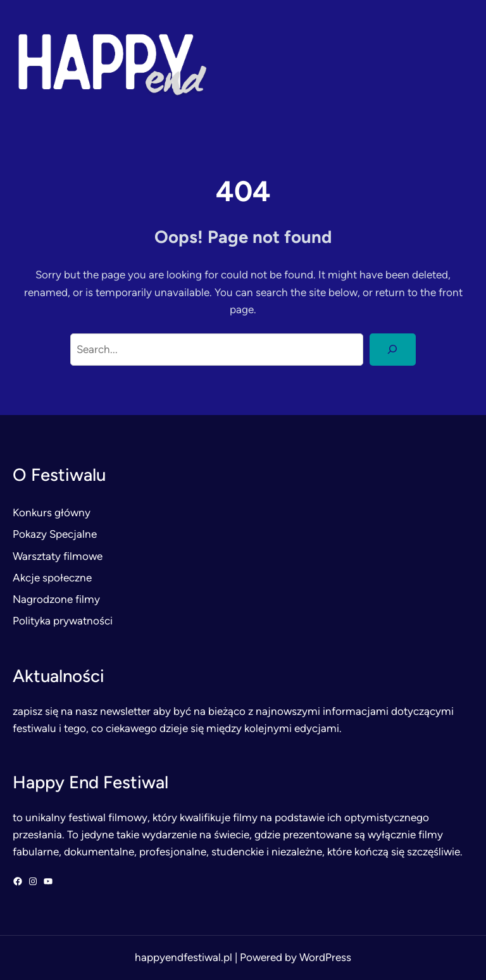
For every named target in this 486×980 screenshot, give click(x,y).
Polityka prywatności (63, 621)
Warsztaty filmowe (58, 556)
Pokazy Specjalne (55, 534)
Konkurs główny (52, 512)
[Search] (393, 350)
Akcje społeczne (52, 578)
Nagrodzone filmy (56, 599)
